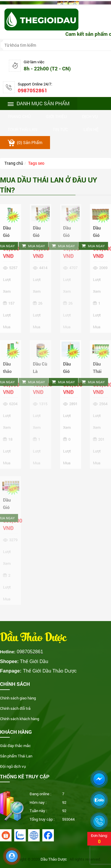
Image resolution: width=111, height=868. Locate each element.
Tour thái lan (22, 129)
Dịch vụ (90, 116)
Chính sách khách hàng (20, 719)
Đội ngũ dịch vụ (13, 766)
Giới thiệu (56, 116)
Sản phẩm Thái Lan (16, 756)
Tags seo (36, 163)
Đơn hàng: (99, 839)
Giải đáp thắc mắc (15, 746)
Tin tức (60, 129)
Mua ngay (33, 246)
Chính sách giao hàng (18, 698)
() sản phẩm (25, 143)
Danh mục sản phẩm (39, 103)
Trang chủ (19, 116)
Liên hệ (91, 129)
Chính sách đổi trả (15, 708)
